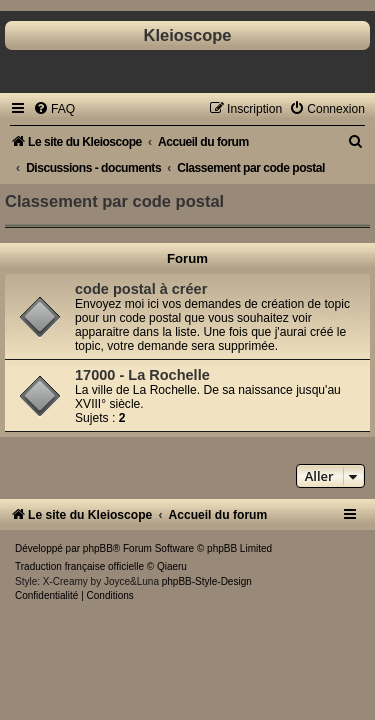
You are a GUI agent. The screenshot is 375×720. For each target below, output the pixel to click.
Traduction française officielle (79, 566)
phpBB (98, 548)
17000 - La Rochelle (142, 375)
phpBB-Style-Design (207, 581)
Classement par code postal (114, 201)
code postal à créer (141, 289)
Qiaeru (172, 566)
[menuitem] (54, 109)
